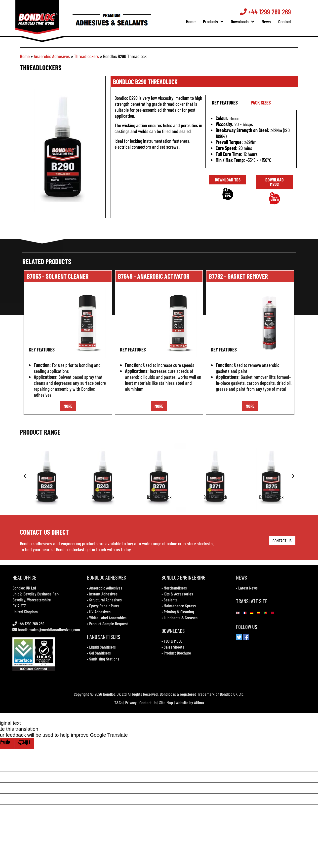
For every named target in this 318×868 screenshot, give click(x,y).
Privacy (131, 702)
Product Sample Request (109, 624)
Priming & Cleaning (179, 612)
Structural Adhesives (105, 600)
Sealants (171, 600)
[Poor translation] (24, 743)
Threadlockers (86, 56)
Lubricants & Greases (181, 618)
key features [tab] (225, 103)
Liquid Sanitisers (102, 647)
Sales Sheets (174, 647)
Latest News (248, 588)
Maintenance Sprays (180, 606)
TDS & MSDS (173, 641)
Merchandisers (175, 588)
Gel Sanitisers (100, 653)
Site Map (166, 702)
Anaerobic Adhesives (52, 56)
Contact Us (148, 702)
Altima (199, 702)
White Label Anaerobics (108, 618)
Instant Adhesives (103, 594)
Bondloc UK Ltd (24, 588)
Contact (290, 21)
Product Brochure (177, 653)
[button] (25, 476)
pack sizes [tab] (261, 103)
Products (218, 21)
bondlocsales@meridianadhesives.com (49, 629)
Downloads (247, 21)
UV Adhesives (100, 612)
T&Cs (118, 702)
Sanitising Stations (104, 659)
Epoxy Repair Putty (104, 606)
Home (196, 21)
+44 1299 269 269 (270, 12)
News (271, 21)
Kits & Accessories (178, 594)
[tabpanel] (251, 139)
